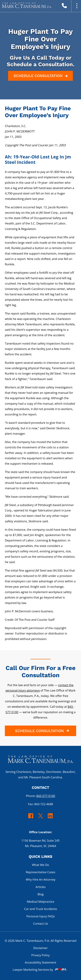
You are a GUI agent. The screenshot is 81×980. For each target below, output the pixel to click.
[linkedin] (50, 818)
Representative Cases (41, 872)
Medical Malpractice (41, 902)
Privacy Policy (40, 955)
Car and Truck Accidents (41, 909)
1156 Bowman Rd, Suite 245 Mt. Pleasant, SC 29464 (40, 843)
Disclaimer (40, 948)
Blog (41, 894)
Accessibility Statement (40, 962)
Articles (41, 887)
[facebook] (31, 818)
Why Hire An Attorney (41, 879)
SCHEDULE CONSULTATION (41, 76)
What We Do (40, 865)
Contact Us (41, 923)
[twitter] (41, 818)
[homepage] (40, 761)
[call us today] (69, 6)
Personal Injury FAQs (41, 916)
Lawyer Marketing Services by (40, 970)
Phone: (40, 796)
